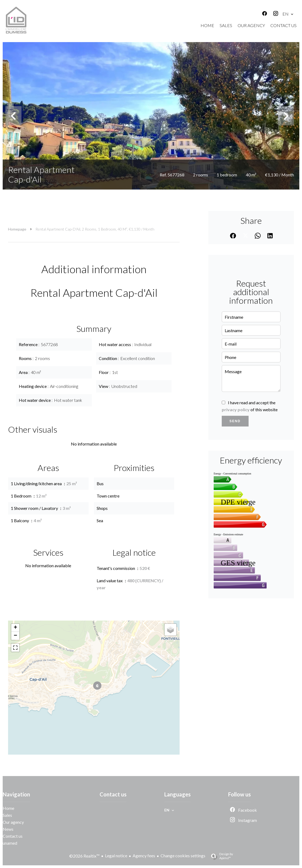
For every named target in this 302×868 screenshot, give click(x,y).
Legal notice (116, 856)
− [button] (15, 636)
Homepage (17, 229)
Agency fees (144, 856)
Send (235, 421)
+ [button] (15, 628)
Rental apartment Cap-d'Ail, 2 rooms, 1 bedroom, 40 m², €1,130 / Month (95, 229)
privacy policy (236, 409)
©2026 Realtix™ (84, 856)
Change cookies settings (183, 856)
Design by (220, 856)
